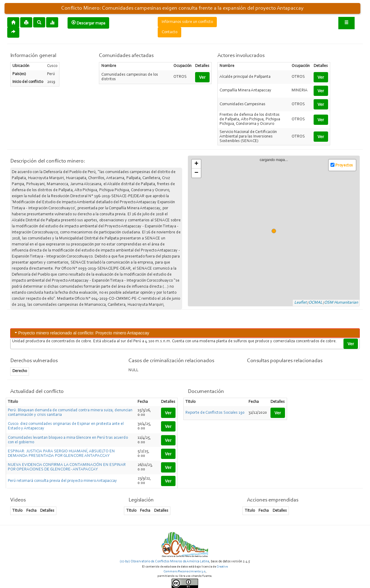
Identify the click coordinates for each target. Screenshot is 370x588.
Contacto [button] (169, 32)
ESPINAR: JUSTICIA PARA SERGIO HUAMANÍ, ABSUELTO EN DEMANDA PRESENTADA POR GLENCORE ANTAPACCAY (61, 454)
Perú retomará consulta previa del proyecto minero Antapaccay (62, 481)
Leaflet (300, 303)
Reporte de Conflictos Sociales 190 (215, 413)
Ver (202, 77)
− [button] (196, 173)
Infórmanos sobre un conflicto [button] (187, 22)
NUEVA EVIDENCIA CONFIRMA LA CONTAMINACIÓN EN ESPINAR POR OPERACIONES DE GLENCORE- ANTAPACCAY (67, 467)
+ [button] (196, 164)
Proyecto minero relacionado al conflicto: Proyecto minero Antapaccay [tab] (81, 333)
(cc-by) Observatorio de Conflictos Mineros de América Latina (164, 561)
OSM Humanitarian (341, 303)
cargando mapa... (276, 231)
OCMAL (315, 303)
